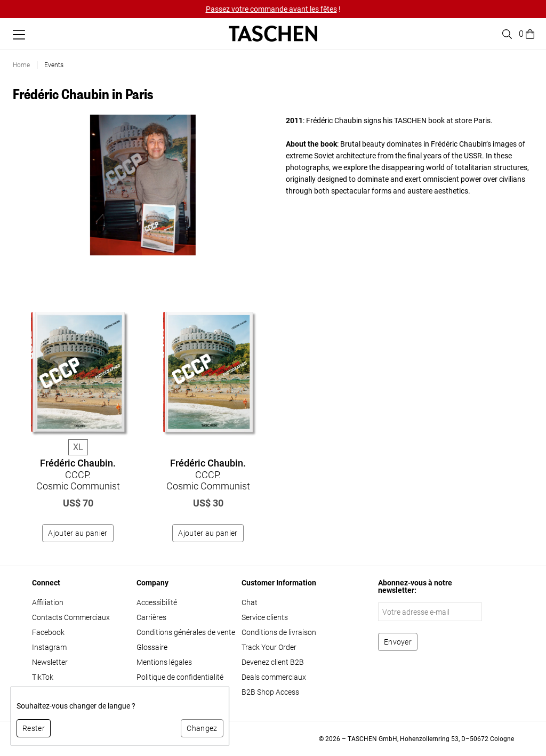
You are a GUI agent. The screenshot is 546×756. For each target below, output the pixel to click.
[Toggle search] (505, 34)
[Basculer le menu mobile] (19, 35)
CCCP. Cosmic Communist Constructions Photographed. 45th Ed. (208, 486)
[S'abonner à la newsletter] (398, 642)
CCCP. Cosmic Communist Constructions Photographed (78, 480)
